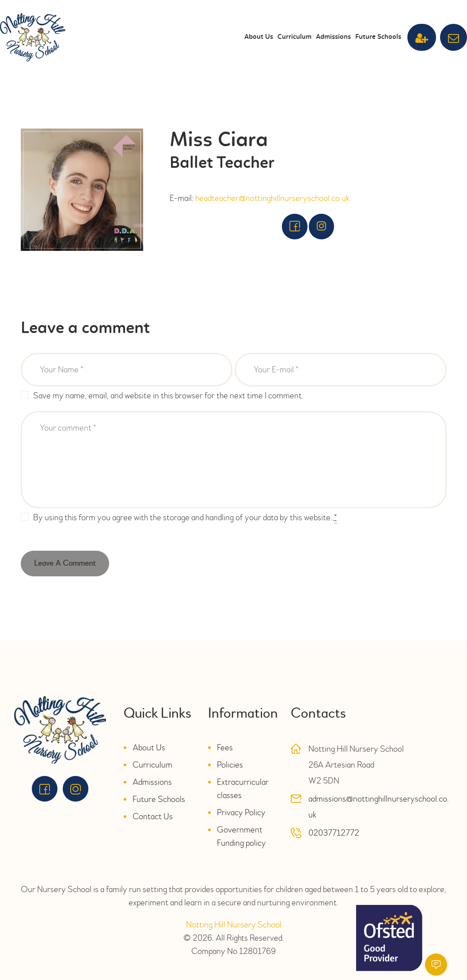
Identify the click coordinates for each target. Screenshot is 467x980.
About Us (149, 747)
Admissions (152, 782)
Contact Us (153, 816)
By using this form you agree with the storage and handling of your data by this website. (185, 518)
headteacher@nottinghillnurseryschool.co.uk (272, 198)
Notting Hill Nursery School (234, 925)
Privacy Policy (241, 812)
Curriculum (152, 765)
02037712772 (334, 833)
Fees (225, 747)
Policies (230, 765)
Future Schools (159, 799)
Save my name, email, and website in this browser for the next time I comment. (168, 395)
